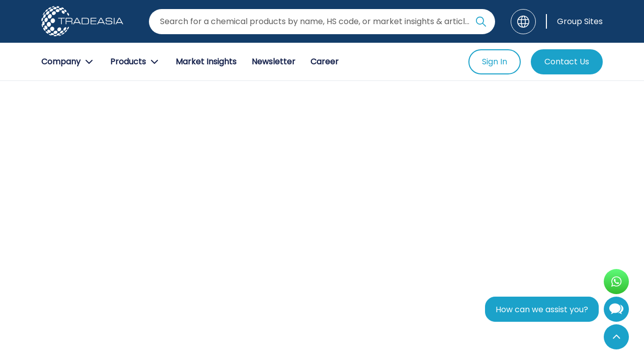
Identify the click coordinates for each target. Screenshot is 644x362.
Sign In (495, 62)
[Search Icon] (481, 24)
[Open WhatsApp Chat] (616, 282)
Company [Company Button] (68, 62)
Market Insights (206, 62)
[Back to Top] (616, 337)
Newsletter (273, 62)
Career (325, 62)
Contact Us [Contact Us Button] (567, 62)
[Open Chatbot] (616, 311)
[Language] (523, 22)
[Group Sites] (574, 21)
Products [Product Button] (135, 62)
